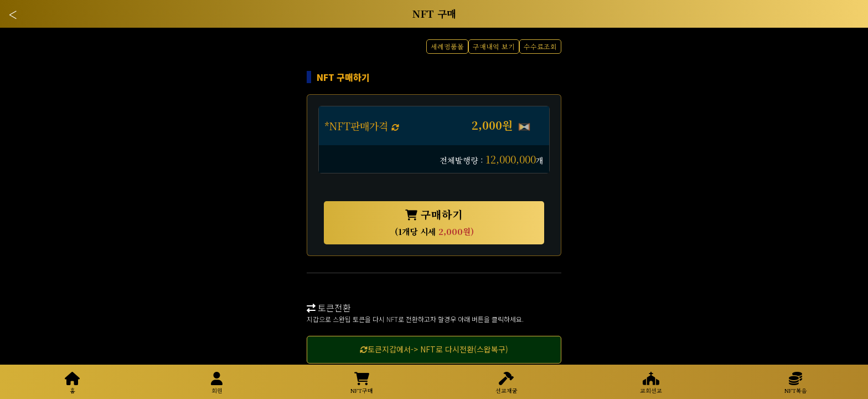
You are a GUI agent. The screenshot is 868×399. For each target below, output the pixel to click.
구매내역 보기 (494, 46)
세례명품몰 (447, 46)
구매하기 (434, 222)
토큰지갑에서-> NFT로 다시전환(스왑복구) (434, 349)
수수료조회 (540, 46)
